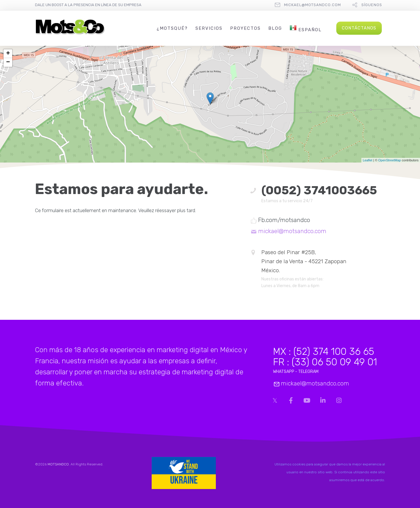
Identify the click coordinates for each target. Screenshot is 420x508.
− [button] (8, 62)
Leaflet (368, 160)
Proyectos (245, 28)
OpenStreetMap (390, 160)
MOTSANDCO (58, 464)
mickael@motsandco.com (313, 5)
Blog (275, 28)
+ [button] (8, 54)
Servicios (209, 28)
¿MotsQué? (172, 28)
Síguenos (372, 5)
